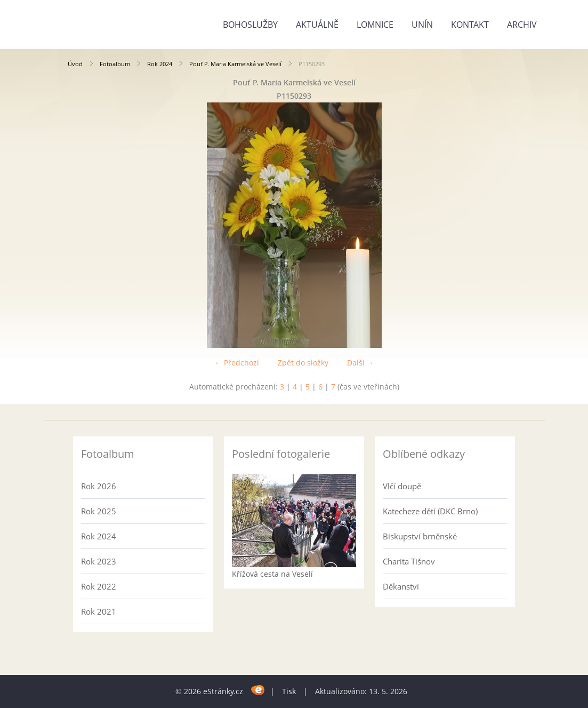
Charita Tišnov (409, 561)
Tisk (289, 691)
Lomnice (375, 25)
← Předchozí (237, 363)
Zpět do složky (303, 363)
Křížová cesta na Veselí (272, 574)
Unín (422, 25)
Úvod (75, 64)
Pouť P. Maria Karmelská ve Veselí (235, 64)
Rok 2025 (99, 511)
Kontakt (470, 25)
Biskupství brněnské (420, 536)
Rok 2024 (160, 64)
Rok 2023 (99, 561)
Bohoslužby (250, 25)
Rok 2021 (99, 611)
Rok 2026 (99, 486)
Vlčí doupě (402, 486)
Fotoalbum (115, 64)
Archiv (522, 25)
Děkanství (401, 586)
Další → (361, 363)
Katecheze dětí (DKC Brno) (430, 511)
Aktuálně (317, 25)
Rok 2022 (99, 586)
